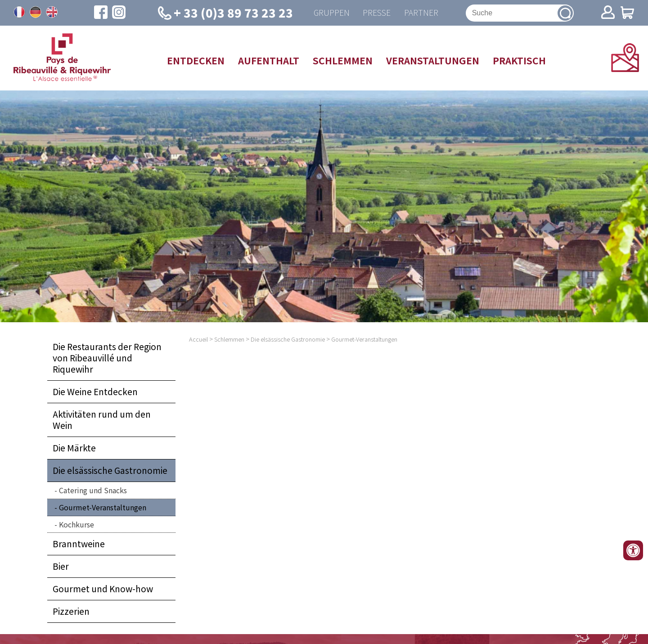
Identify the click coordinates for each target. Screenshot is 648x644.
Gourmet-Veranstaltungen (103, 507)
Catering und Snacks (93, 490)
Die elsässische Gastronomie (110, 470)
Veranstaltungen (433, 60)
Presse (377, 13)
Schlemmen (343, 60)
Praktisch (519, 60)
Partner (421, 13)
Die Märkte (74, 448)
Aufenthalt (269, 60)
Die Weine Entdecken (95, 392)
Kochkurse (76, 524)
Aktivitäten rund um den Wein (102, 420)
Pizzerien (71, 612)
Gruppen (331, 13)
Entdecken (196, 60)
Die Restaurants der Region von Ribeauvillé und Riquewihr (107, 358)
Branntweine (79, 544)
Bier (61, 567)
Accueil (198, 340)
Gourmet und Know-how (103, 589)
